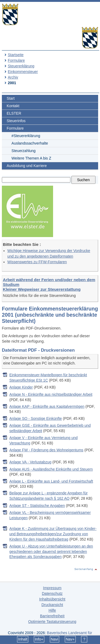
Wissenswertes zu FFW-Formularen (37, 262)
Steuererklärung (21, 66)
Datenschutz (52, 593)
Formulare (16, 60)
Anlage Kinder (21, 387)
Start (11, 98)
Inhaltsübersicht (52, 599)
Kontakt (13, 106)
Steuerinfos (16, 121)
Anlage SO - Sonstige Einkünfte (36, 418)
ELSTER (14, 113)
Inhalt (23, 639)
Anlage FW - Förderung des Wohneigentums (46, 450)
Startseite (16, 55)
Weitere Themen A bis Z (31, 158)
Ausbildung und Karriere (27, 166)
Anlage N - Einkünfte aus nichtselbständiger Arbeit (51, 394)
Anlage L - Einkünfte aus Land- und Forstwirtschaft (51, 481)
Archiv (13, 77)
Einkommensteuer (23, 72)
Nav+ (70, 639)
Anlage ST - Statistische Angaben (37, 506)
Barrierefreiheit (52, 616)
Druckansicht (52, 605)
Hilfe (52, 610)
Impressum (52, 588)
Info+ (39, 639)
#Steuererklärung (26, 136)
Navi (54, 639)
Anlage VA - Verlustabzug (30, 462)
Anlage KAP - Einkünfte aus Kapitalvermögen (47, 406)
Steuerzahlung (23, 151)
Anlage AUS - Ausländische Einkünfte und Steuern (51, 469)
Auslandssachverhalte (30, 143)
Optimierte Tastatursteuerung (52, 622)
